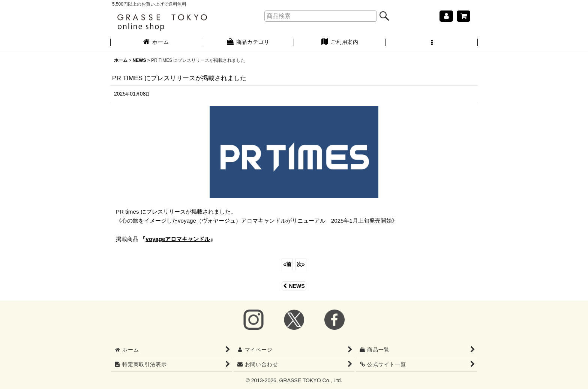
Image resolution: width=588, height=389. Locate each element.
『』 (178, 239)
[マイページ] (446, 16)
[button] (432, 43)
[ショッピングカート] (463, 16)
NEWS (294, 286)
